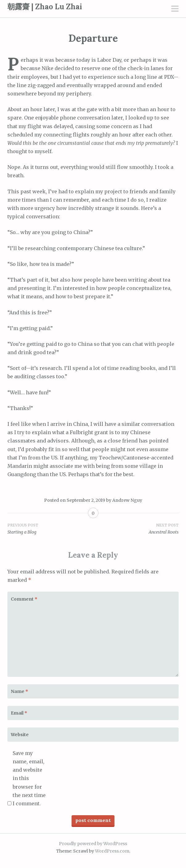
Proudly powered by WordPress (93, 844)
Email (19, 713)
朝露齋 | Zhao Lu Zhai (45, 7)
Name (19, 691)
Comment (24, 599)
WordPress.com (112, 851)
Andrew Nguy (127, 500)
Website (20, 735)
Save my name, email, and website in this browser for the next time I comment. (29, 778)
